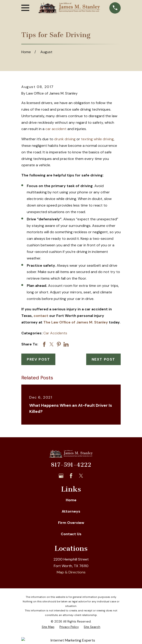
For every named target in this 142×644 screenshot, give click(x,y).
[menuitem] (48, 627)
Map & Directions (71, 572)
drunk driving (65, 139)
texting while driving (97, 139)
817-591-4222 (71, 465)
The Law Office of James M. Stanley (76, 322)
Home (71, 500)
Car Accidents (55, 333)
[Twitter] (81, 476)
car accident (56, 129)
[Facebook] (71, 476)
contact (41, 316)
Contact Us (71, 534)
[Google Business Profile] (61, 476)
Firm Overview (71, 523)
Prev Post (38, 359)
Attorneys (71, 511)
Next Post (103, 359)
